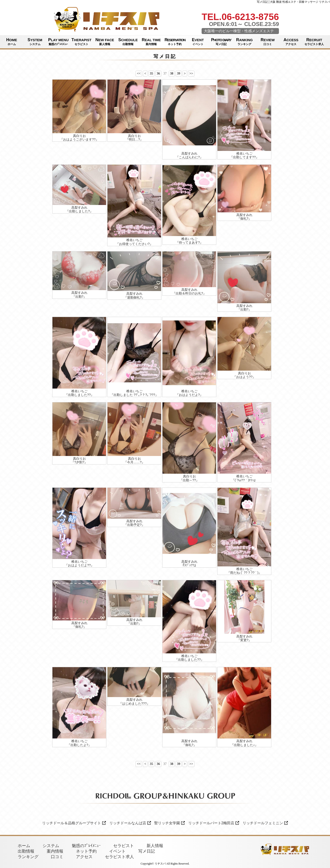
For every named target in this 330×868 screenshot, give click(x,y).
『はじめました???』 (134, 704)
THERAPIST (81, 42)
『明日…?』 (134, 139)
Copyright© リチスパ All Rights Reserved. (165, 864)
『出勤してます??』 (244, 157)
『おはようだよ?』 (189, 395)
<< (139, 74)
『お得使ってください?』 (134, 244)
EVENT (198, 42)
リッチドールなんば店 (130, 823)
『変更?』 (244, 640)
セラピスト (124, 846)
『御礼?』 (244, 219)
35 (151, 74)
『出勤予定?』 (134, 525)
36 (158, 74)
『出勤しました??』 (79, 395)
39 (179, 74)
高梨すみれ (189, 153)
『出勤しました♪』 (244, 745)
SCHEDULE (128, 42)
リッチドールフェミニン (265, 823)
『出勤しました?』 (79, 211)
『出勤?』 (79, 297)
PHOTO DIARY (221, 42)
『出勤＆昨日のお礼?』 (189, 293)
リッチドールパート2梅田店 (214, 823)
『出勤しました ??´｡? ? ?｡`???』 (134, 395)
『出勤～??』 (189, 480)
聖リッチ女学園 (169, 823)
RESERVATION (175, 42)
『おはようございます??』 (79, 139)
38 (172, 74)
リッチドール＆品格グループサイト (74, 823)
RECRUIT (314, 42)
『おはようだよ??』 (79, 565)
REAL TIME (151, 42)
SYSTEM (35, 42)
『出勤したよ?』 (79, 745)
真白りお (79, 136)
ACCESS (291, 42)
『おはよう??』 (244, 377)
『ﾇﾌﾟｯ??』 (189, 565)
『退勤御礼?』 (134, 297)
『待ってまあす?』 (189, 242)
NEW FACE (105, 42)
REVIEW (268, 42)
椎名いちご (244, 153)
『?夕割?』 (79, 462)
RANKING (244, 42)
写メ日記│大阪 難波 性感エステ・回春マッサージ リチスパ (293, 2)
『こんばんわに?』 (189, 157)
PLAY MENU (58, 42)
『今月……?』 (134, 462)
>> (191, 74)
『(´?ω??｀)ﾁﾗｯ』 (244, 480)
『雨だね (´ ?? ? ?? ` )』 (244, 573)
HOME (12, 42)
